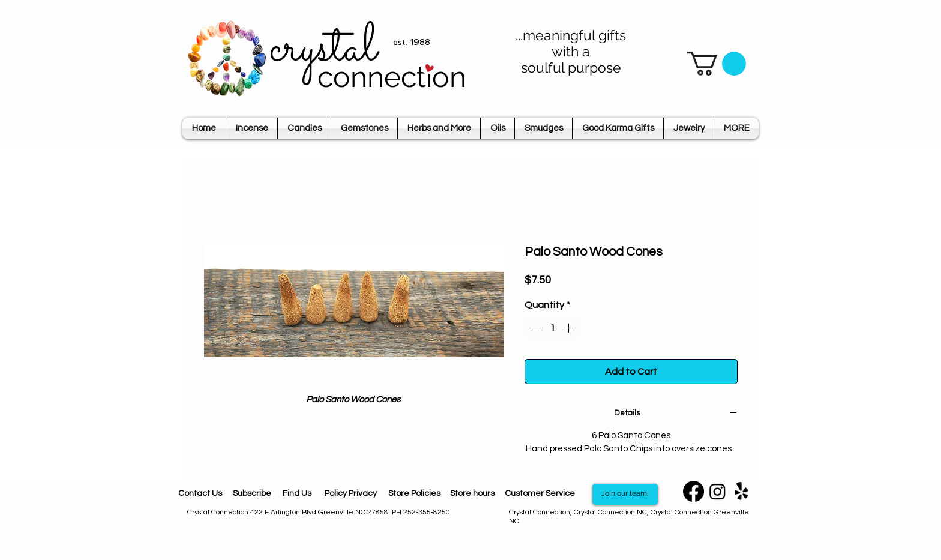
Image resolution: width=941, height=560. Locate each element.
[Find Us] (297, 494)
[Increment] (570, 328)
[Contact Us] (200, 494)
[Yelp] (741, 491)
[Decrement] (535, 328)
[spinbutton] (552, 328)
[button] (717, 64)
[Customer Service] (540, 494)
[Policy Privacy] (350, 494)
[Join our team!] (625, 494)
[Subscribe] (252, 494)
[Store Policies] (414, 494)
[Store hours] (472, 494)
